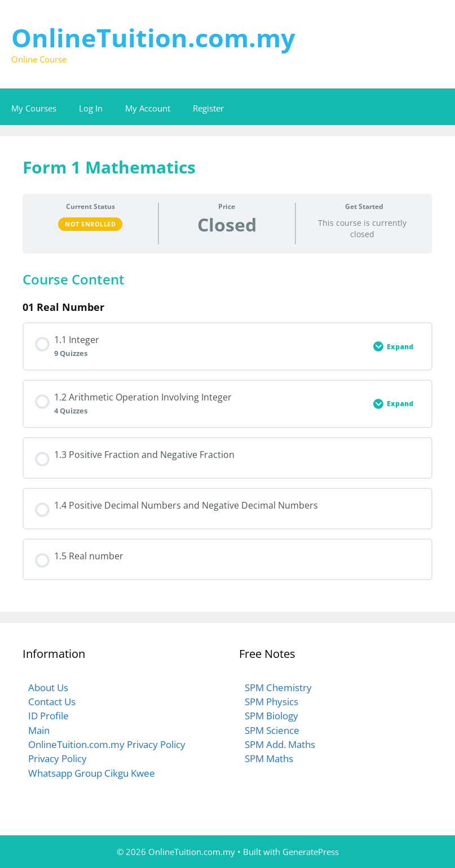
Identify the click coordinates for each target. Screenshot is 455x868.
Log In (91, 108)
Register (208, 108)
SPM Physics (271, 702)
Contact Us (52, 702)
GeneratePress (311, 852)
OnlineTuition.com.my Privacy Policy (107, 744)
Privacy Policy (58, 758)
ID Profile (48, 716)
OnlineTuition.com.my (153, 37)
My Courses (34, 108)
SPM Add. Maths (280, 744)
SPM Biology (271, 716)
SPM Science (272, 730)
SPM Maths (269, 758)
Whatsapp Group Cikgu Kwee (92, 773)
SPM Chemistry (278, 687)
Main (39, 730)
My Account (148, 108)
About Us (48, 687)
